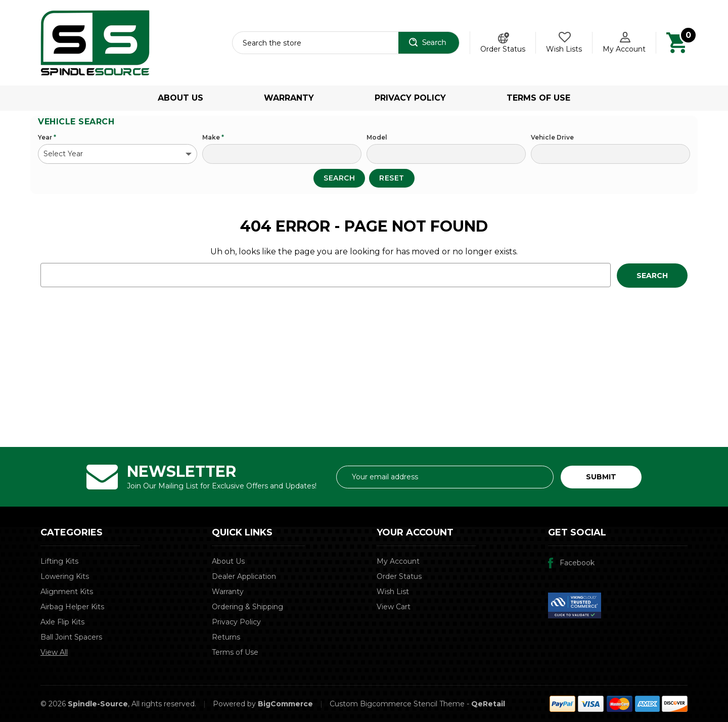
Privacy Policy (410, 98)
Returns (226, 637)
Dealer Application (244, 576)
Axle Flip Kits (62, 622)
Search (339, 178)
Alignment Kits (67, 592)
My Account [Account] (624, 49)
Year (47, 137)
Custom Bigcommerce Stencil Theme (397, 704)
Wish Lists (564, 49)
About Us (180, 98)
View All (54, 652)
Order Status (503, 49)
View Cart (394, 607)
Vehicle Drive (552, 137)
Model (377, 137)
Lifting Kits (59, 561)
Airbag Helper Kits (72, 607)
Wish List (393, 592)
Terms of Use (538, 98)
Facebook (577, 563)
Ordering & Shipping (247, 607)
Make (213, 137)
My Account (398, 561)
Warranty (289, 98)
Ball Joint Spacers (71, 637)
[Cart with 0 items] (677, 42)
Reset (392, 178)
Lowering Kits (65, 576)
